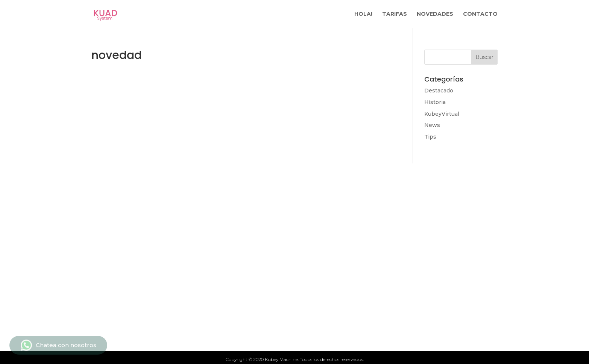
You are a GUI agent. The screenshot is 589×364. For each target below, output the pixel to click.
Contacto (327, 237)
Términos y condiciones (352, 250)
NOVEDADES (435, 14)
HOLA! (363, 14)
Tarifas (167, 237)
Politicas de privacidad (350, 263)
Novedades (175, 263)
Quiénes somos (182, 275)
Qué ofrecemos (182, 250)
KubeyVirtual (442, 114)
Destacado (439, 91)
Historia (435, 102)
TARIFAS (395, 14)
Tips (430, 137)
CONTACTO (480, 14)
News (432, 125)
